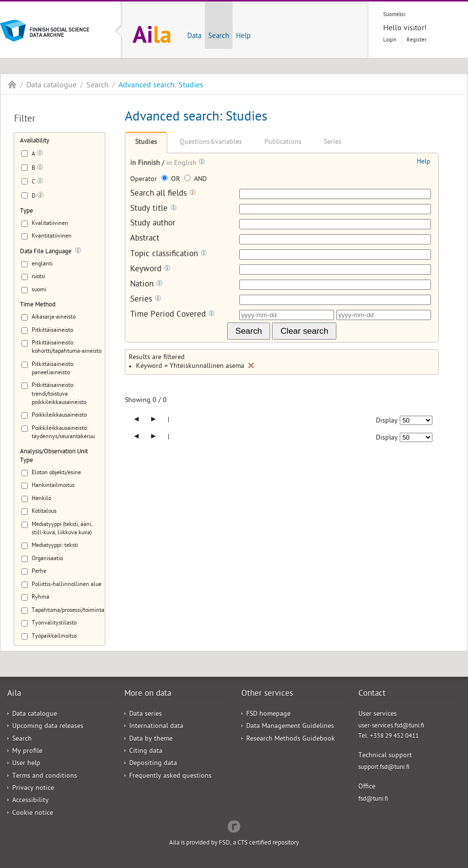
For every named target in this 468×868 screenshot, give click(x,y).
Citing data (146, 752)
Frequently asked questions (170, 777)
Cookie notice (33, 814)
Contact (372, 694)
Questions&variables (211, 143)
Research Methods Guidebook (291, 739)
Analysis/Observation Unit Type (54, 456)
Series (332, 143)
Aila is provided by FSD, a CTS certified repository (234, 843)
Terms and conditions (45, 777)
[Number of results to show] (416, 420)
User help (26, 764)
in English (182, 164)
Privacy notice (33, 789)
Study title (154, 209)
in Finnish (146, 164)
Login (390, 40)
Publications (283, 143)
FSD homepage (268, 715)
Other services (267, 694)
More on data (148, 694)
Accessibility (30, 801)
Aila (12, 84)
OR (172, 180)
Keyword (150, 270)
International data (156, 727)
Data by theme (151, 739)
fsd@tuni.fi (373, 799)
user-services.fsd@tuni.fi (391, 726)
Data (194, 37)
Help (243, 37)
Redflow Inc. (234, 826)
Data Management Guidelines (290, 727)
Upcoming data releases (48, 727)
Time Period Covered (173, 315)
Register (417, 40)
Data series (146, 715)
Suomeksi (394, 15)
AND (195, 180)
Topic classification (169, 254)
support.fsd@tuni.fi (384, 768)
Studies (146, 143)
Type (27, 212)
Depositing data (153, 764)
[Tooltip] (40, 155)
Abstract (145, 239)
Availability (35, 141)
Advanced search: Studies (161, 86)
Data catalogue (51, 86)
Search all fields (163, 194)
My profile (27, 752)
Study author (153, 224)
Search (219, 37)
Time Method (38, 305)
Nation (146, 285)
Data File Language (46, 252)
